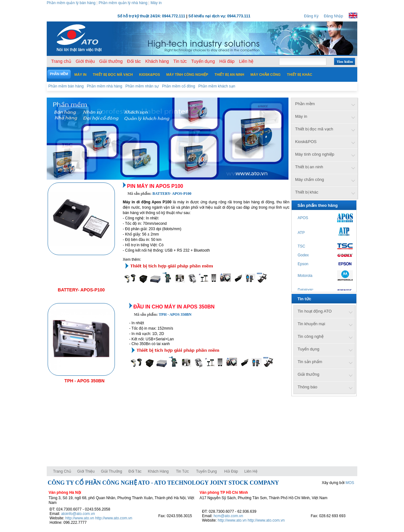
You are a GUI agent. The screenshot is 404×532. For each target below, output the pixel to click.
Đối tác (135, 471)
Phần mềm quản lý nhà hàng (123, 3)
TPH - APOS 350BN (84, 381)
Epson (303, 264)
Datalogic (306, 290)
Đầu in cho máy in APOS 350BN (174, 307)
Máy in (156, 3)
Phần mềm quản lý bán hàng (71, 3)
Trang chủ (62, 471)
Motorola (305, 276)
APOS (303, 218)
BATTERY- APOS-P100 (81, 290)
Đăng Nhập (333, 16)
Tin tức (183, 471)
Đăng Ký (311, 16)
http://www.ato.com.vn (114, 518)
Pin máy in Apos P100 (155, 186)
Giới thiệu (86, 471)
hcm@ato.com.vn (229, 516)
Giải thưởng (112, 471)
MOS (350, 483)
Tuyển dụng (206, 471)
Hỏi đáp (231, 471)
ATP (301, 233)
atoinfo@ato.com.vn (78, 514)
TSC (301, 246)
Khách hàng (159, 471)
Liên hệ (251, 471)
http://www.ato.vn (80, 518)
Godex (303, 255)
